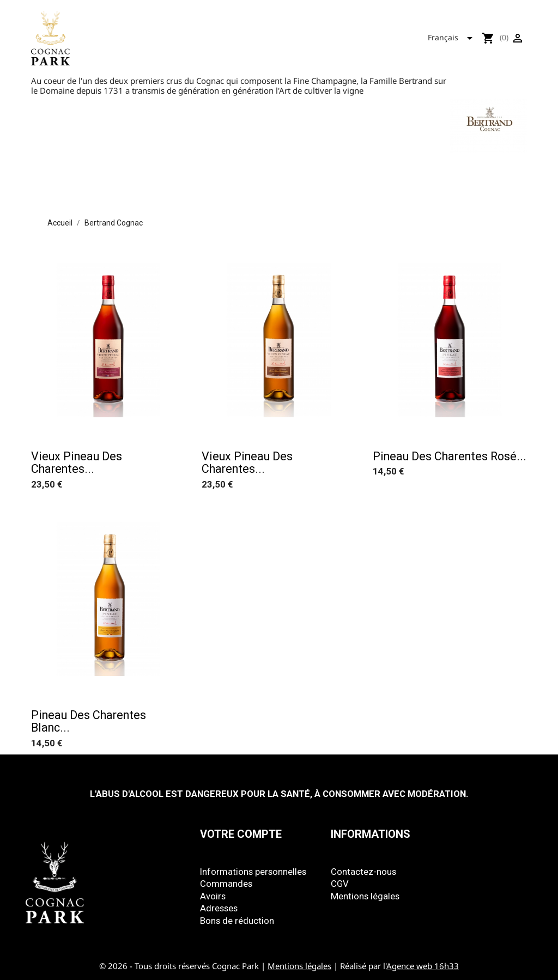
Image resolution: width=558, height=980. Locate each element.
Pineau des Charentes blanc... (89, 722)
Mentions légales (365, 896)
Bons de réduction (237, 921)
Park (292, 35)
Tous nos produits (223, 35)
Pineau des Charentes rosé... (450, 456)
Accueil (149, 35)
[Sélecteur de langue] (453, 36)
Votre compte (241, 834)
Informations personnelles (253, 872)
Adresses (219, 908)
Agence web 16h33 (423, 966)
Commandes (226, 884)
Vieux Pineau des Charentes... (77, 463)
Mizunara (340, 35)
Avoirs (213, 896)
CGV (340, 884)
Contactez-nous (363, 872)
